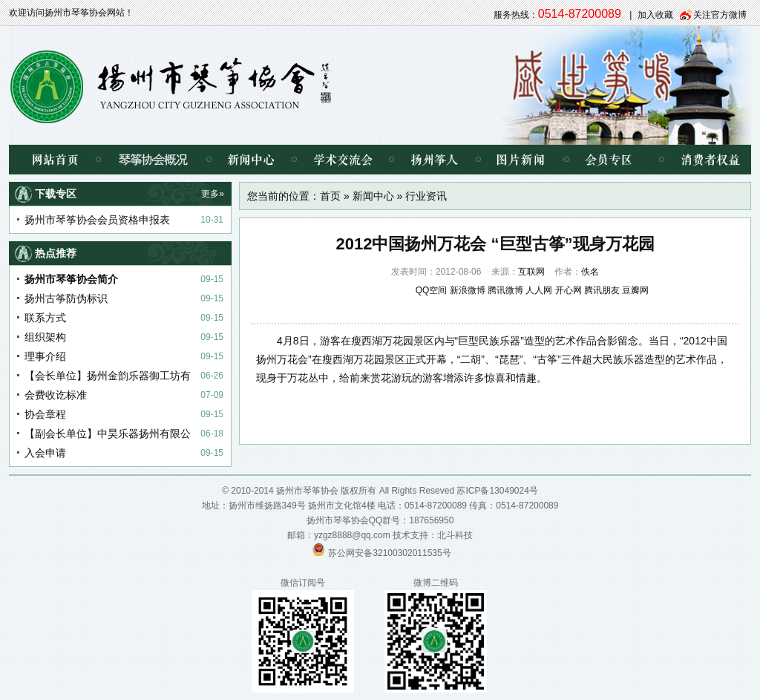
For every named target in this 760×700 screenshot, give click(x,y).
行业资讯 (426, 196)
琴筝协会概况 (153, 160)
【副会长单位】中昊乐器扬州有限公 (108, 434)
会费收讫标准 (56, 395)
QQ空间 (432, 290)
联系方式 (45, 318)
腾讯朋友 (602, 290)
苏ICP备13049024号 (497, 491)
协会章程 (45, 414)
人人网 (539, 290)
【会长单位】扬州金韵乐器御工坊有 (108, 376)
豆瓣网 (635, 290)
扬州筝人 (435, 160)
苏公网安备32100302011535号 (389, 553)
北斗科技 (455, 535)
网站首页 (53, 160)
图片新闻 (521, 160)
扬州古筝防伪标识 (66, 298)
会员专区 (606, 160)
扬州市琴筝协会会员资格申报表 (97, 220)
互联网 (531, 272)
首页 (330, 196)
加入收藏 (655, 15)
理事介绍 (45, 356)
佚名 (590, 272)
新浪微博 (468, 290)
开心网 (569, 290)
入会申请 (45, 453)
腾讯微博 (505, 290)
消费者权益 (699, 160)
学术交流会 (343, 160)
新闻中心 (251, 160)
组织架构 (45, 337)
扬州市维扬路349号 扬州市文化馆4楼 (302, 506)
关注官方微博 (720, 15)
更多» (213, 194)
